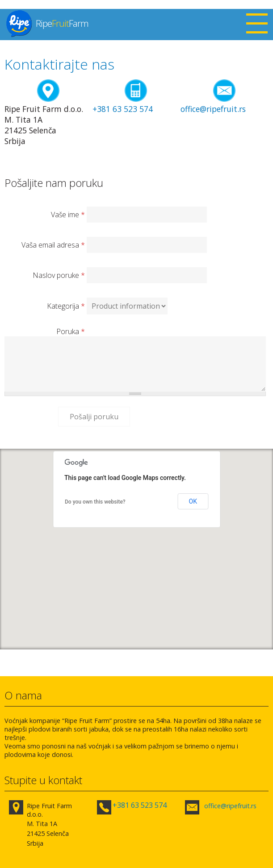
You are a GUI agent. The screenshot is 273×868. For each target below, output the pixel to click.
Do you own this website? (95, 502)
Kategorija (66, 306)
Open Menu (257, 25)
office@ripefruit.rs (213, 109)
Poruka (71, 331)
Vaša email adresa (53, 245)
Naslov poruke (59, 275)
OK (193, 501)
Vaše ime (68, 215)
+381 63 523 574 (123, 109)
